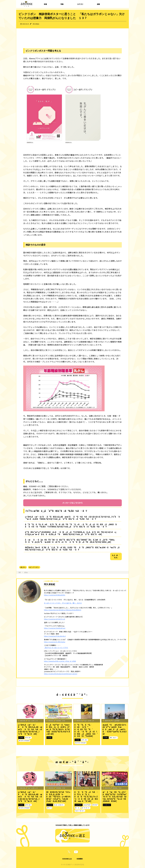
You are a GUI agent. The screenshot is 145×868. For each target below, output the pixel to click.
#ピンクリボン (34, 567)
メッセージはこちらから (72, 503)
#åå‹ (78, 808)
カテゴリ (80, 4)
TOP (20, 572)
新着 (45, 4)
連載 (98, 4)
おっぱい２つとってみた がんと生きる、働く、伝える (63, 603)
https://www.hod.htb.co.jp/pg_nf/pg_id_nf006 (60, 661)
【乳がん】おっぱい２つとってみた (56, 648)
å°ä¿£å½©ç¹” (116, 721)
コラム (26, 572)
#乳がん (23, 567)
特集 (62, 4)
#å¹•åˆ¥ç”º (95, 805)
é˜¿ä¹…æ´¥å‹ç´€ (33, 721)
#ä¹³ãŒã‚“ (28, 738)
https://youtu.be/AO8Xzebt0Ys (55, 595)
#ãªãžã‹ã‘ (86, 808)
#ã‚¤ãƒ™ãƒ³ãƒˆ (87, 805)
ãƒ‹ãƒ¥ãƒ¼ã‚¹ (107, 805)
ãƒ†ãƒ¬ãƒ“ (50, 805)
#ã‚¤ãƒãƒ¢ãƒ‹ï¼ (59, 805)
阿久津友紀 (36, 24)
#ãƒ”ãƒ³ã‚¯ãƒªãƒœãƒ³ (24, 741)
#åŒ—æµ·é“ (114, 738)
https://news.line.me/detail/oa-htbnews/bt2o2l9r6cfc (63, 610)
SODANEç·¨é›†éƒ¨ (61, 721)
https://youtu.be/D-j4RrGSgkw (55, 642)
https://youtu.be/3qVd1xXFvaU (55, 628)
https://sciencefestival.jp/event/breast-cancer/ (61, 674)
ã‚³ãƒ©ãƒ (21, 738)
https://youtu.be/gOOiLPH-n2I (54, 619)
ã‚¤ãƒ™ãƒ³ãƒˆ (79, 805)
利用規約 (80, 859)
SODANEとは (67, 859)
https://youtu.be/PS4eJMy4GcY (55, 636)
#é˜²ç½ (49, 808)
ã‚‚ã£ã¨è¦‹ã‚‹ (116, 556)
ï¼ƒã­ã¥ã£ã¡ (80, 811)
